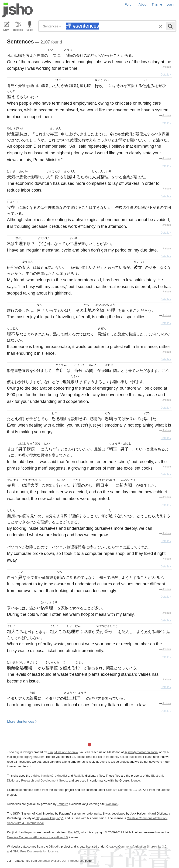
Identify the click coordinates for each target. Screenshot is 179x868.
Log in (171, 4)
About (143, 4)
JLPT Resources (73, 861)
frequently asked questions (124, 757)
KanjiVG (74, 832)
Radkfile (79, 776)
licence (135, 780)
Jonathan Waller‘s (50, 861)
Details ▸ (166, 75)
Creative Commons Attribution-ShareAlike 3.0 (136, 846)
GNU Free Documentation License (36, 851)
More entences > (22, 721)
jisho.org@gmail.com (31, 757)
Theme (157, 4)
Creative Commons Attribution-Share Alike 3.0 (37, 837)
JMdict (35, 776)
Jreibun (167, 67)
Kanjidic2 (47, 776)
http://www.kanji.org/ (49, 818)
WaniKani (112, 804)
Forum (130, 4)
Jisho (17, 10)
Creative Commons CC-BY (124, 790)
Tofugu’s (63, 804)
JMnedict (61, 776)
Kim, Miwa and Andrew (63, 752)
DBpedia (54, 846)
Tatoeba (59, 790)
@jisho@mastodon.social (141, 752)
